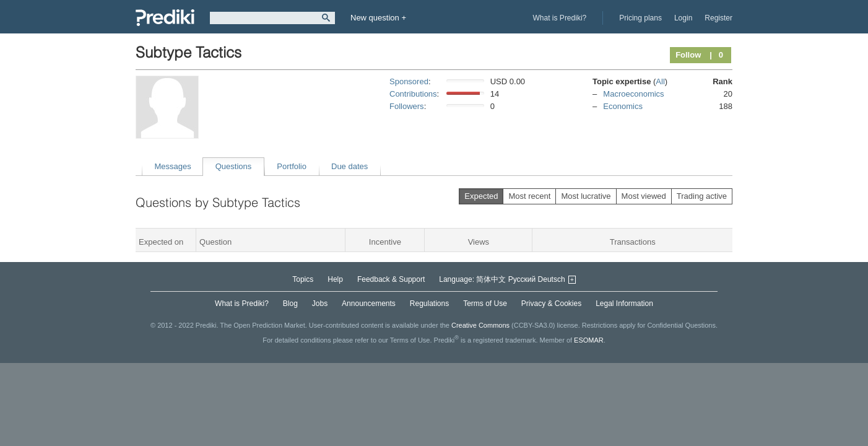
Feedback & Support (391, 279)
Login (683, 18)
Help (335, 279)
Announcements (369, 304)
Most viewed (644, 196)
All (660, 81)
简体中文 (491, 279)
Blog (290, 304)
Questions (234, 166)
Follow (688, 55)
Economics (623, 106)
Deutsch (552, 279)
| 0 (716, 55)
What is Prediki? (560, 18)
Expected (481, 196)
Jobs (320, 304)
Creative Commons (480, 325)
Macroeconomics (633, 94)
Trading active (702, 196)
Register (718, 18)
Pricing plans (640, 18)
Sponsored (409, 81)
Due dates (349, 166)
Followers (407, 106)
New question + (378, 18)
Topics (303, 279)
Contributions (413, 94)
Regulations (429, 304)
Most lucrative (586, 196)
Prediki (165, 18)
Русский (522, 279)
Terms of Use (485, 304)
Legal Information (624, 304)
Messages (173, 166)
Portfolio (292, 166)
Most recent (529, 196)
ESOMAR (589, 340)
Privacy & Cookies (551, 304)
